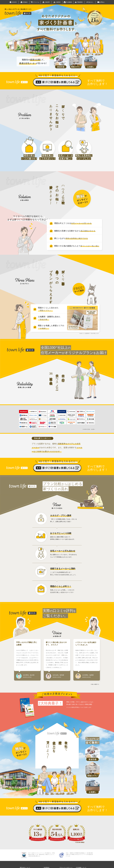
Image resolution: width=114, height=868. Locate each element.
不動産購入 (79, 2)
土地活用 (46, 2)
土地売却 (57, 2)
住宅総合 (24, 2)
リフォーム (35, 2)
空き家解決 (68, 2)
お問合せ (101, 2)
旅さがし (90, 2)
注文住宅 (13, 2)
